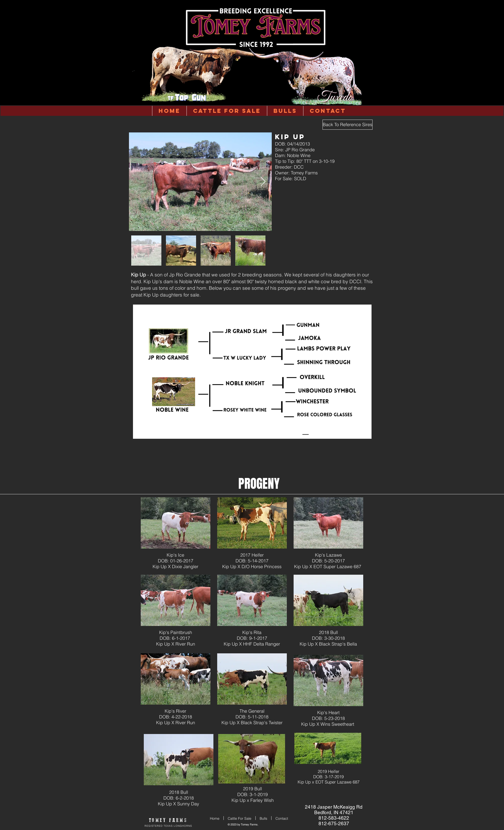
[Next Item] (263, 182)
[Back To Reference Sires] (348, 125)
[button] (285, 111)
